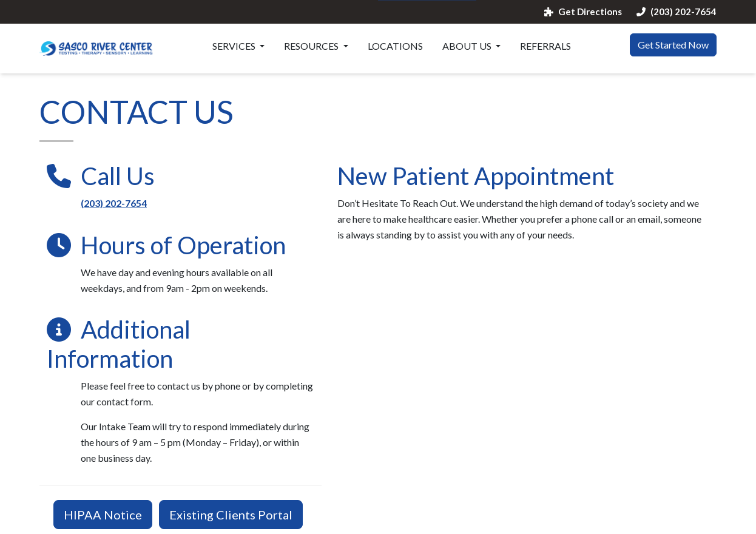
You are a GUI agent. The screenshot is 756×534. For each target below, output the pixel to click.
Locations (395, 46)
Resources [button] (312, 46)
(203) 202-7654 (677, 12)
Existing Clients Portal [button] (231, 515)
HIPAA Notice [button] (103, 515)
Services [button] (235, 46)
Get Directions (583, 12)
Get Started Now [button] (673, 45)
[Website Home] (96, 49)
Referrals (545, 46)
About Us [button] (468, 46)
